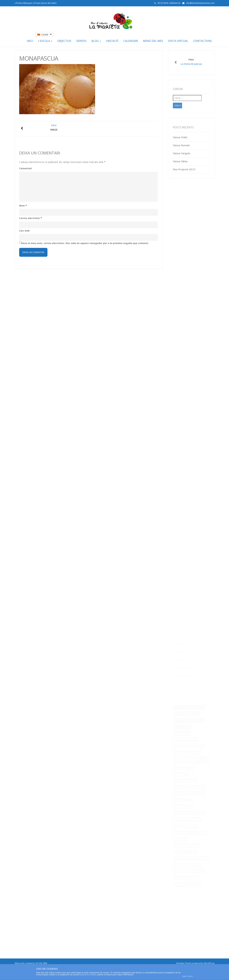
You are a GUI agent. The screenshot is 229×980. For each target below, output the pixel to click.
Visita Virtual (178, 41)
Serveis (81, 41)
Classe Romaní (181, 145)
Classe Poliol (180, 137)
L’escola (45, 41)
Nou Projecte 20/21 (184, 169)
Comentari (25, 168)
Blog (96, 41)
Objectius (64, 41)
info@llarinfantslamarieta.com (200, 3)
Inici (30, 41)
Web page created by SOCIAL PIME (31, 963)
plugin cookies (187, 976)
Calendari (131, 41)
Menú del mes (153, 41)
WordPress (209, 963)
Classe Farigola (181, 153)
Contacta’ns (203, 41)
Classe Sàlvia (180, 161)
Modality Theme (184, 963)
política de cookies (88, 975)
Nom (23, 206)
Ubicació (112, 41)
